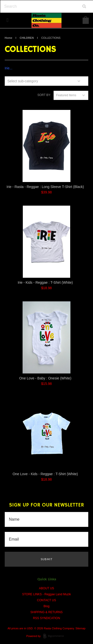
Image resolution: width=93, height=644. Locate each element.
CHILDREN (27, 38)
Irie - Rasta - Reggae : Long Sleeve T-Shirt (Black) (45, 187)
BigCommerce (55, 636)
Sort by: (44, 95)
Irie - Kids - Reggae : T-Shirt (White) (45, 282)
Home (9, 38)
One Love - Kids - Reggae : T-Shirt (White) (45, 474)
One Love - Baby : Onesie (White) (45, 378)
